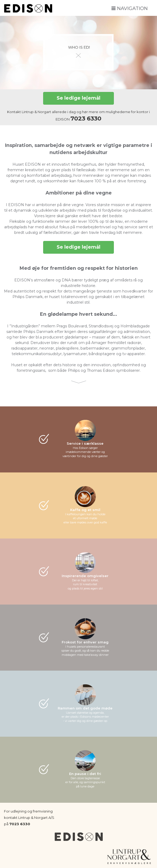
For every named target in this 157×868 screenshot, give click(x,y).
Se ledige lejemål (78, 98)
